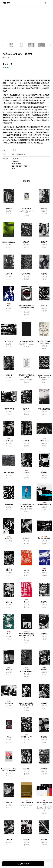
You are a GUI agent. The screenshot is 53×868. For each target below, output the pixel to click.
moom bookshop (6, 3)
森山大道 (6, 57)
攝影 (13, 155)
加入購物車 (23, 72)
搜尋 (41, 3)
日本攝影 (19, 155)
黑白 (24, 155)
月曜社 (14, 150)
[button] (50, 45)
